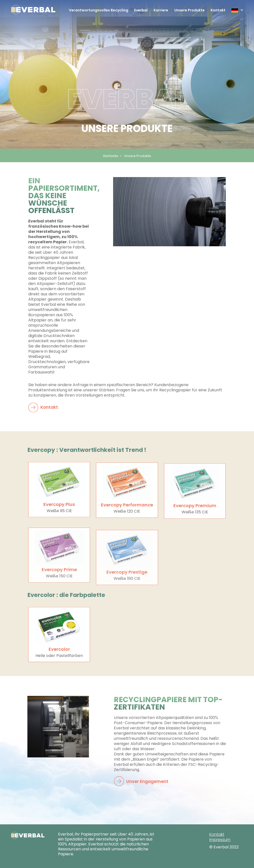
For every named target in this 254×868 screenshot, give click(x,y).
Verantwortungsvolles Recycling (99, 10)
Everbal (141, 10)
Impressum (220, 840)
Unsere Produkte (190, 10)
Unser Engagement (143, 782)
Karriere (161, 10)
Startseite (111, 156)
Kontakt (218, 10)
